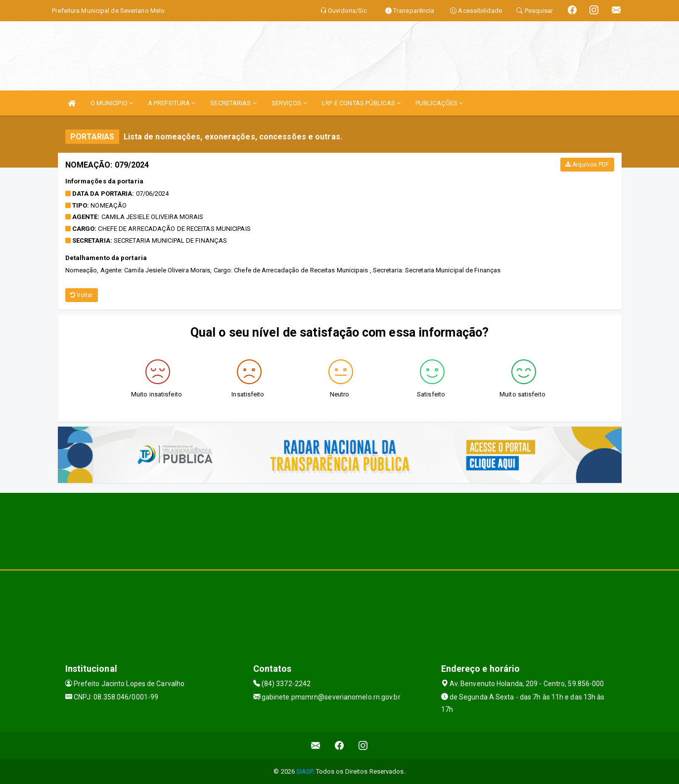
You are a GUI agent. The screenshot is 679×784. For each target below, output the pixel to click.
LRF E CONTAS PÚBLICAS (361, 103)
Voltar (82, 295)
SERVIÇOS (289, 103)
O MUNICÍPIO (112, 103)
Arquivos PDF (587, 165)
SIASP (305, 771)
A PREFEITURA (172, 103)
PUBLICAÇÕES (439, 103)
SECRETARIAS (233, 103)
